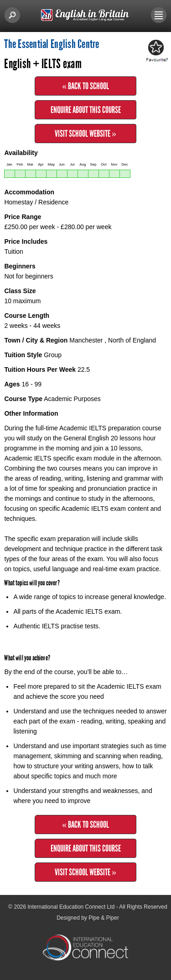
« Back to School (85, 86)
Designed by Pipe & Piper (88, 918)
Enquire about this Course (86, 110)
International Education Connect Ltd (71, 907)
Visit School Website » (85, 134)
